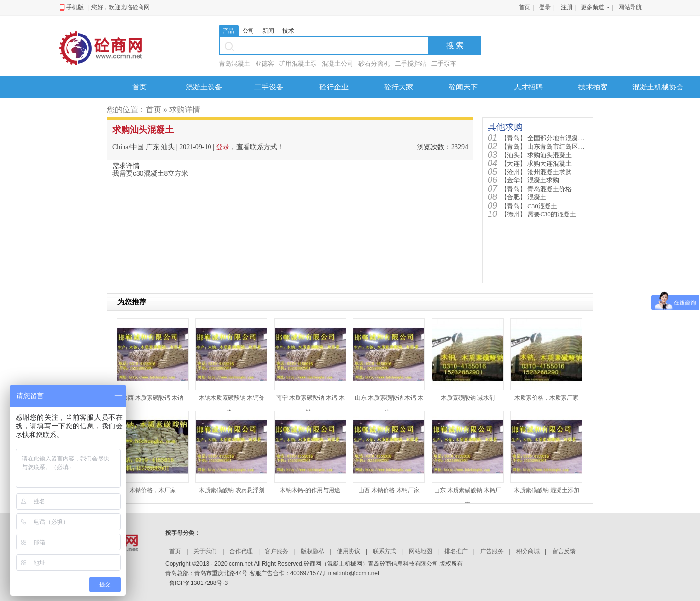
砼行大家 (399, 87)
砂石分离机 (374, 63)
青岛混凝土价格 (536, 189)
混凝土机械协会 (658, 87)
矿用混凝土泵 (298, 63)
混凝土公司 (338, 63)
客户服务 (277, 551)
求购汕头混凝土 (536, 155)
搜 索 (455, 45)
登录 (545, 7)
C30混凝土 (529, 206)
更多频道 (593, 7)
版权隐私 (313, 551)
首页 (525, 7)
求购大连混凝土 (536, 164)
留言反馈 (564, 551)
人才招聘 (528, 87)
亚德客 (265, 63)
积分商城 (528, 551)
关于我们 (205, 551)
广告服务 (492, 551)
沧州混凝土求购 (536, 172)
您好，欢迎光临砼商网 (121, 7)
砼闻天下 (463, 87)
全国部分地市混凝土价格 (549, 138)
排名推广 (456, 551)
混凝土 (524, 197)
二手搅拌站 (411, 63)
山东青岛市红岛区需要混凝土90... (561, 147)
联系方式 (385, 551)
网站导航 (630, 7)
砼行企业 (334, 87)
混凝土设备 (204, 87)
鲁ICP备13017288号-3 (198, 583)
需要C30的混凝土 (538, 214)
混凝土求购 (530, 180)
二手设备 (269, 87)
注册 (567, 7)
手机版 (75, 7)
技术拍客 (593, 87)
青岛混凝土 (235, 63)
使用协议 (349, 551)
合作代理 (241, 551)
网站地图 (420, 551)
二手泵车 (444, 63)
